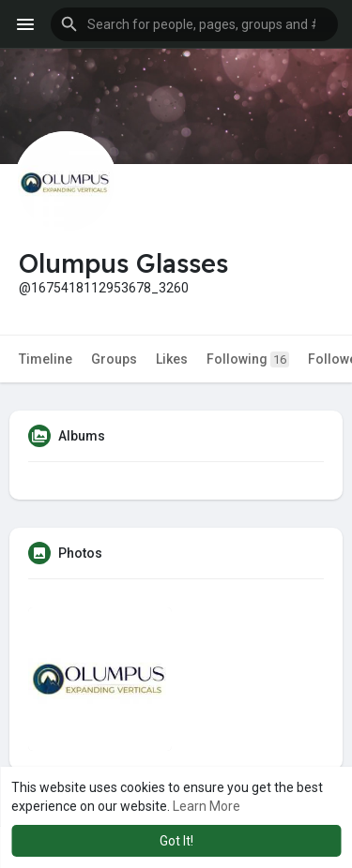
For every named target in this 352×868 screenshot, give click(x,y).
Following (248, 359)
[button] (194, 24)
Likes (172, 359)
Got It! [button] (176, 841)
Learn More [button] (207, 806)
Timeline (46, 359)
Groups (114, 359)
